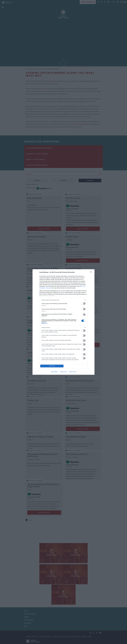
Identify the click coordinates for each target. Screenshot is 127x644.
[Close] (91, 272)
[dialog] (63, 322)
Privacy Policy (73, 372)
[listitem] (63, 300)
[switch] (83, 304)
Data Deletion (54, 372)
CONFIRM (52, 366)
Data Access (63, 372)
